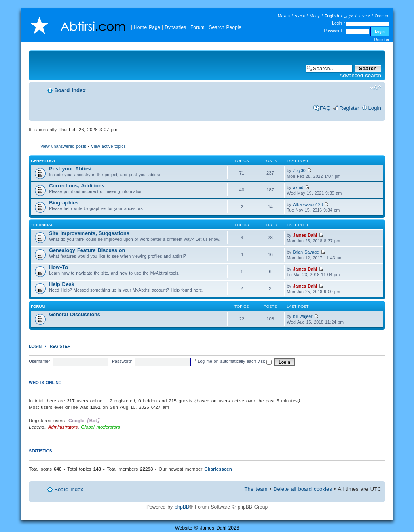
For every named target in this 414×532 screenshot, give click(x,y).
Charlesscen (218, 469)
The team (256, 489)
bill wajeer (303, 316)
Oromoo (382, 16)
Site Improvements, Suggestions (89, 233)
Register (382, 40)
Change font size (375, 88)
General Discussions (75, 314)
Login (375, 108)
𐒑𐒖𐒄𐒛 (300, 16)
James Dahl (305, 235)
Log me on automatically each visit (235, 361)
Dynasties (175, 27)
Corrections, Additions (77, 186)
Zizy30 (299, 170)
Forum (197, 27)
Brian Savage (306, 252)
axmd (298, 187)
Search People (225, 27)
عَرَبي (349, 16)
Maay (315, 16)
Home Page (147, 27)
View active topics (108, 146)
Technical (42, 225)
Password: (122, 361)
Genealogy (43, 161)
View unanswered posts (63, 146)
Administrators (63, 427)
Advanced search (360, 75)
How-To (58, 267)
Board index (70, 90)
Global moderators (100, 427)
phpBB (182, 507)
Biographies (64, 203)
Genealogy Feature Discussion (87, 250)
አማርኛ (364, 16)
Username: (39, 361)
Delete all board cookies (303, 489)
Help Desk (62, 284)
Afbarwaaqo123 (308, 204)
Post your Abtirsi (70, 169)
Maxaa (284, 16)
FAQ (325, 108)
